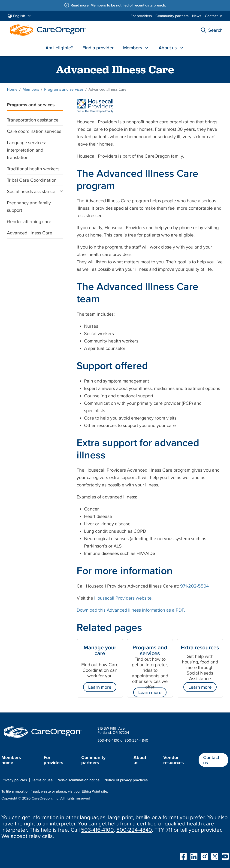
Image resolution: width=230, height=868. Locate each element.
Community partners (172, 16)
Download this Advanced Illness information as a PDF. (131, 610)
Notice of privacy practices (126, 780)
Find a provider (98, 48)
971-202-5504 (194, 586)
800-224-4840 (136, 740)
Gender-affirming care (29, 221)
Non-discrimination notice (79, 780)
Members (133, 48)
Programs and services (64, 89)
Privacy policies (14, 780)
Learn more (100, 687)
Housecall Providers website (123, 598)
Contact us (214, 16)
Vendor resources (174, 760)
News (197, 16)
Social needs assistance (31, 191)
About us (168, 48)
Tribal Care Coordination (32, 180)
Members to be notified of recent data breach (128, 5)
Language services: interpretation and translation (26, 150)
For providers (141, 16)
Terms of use (42, 780)
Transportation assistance (33, 120)
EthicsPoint (91, 791)
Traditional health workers (33, 169)
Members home (11, 760)
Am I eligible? (59, 48)
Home (12, 89)
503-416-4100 (108, 740)
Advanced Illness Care (30, 233)
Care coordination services (34, 131)
